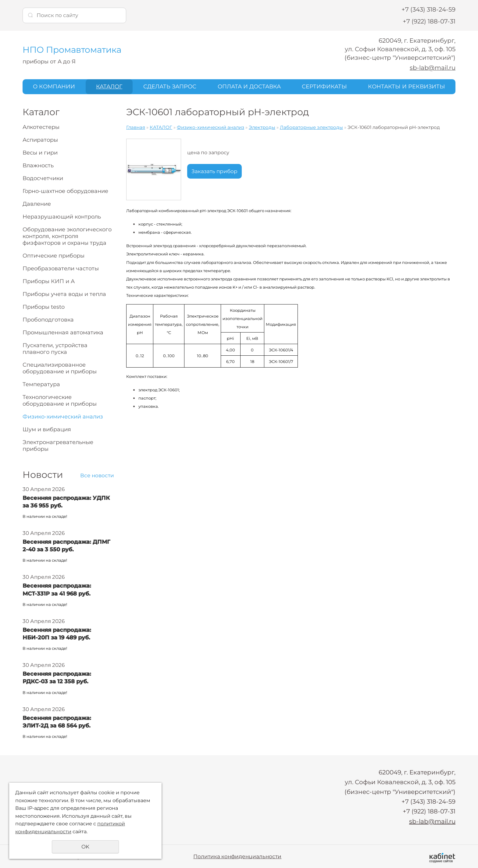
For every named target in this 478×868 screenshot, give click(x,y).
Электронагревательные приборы (58, 445)
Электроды (262, 127)
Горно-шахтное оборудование (65, 191)
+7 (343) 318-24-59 (428, 9)
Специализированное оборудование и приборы (60, 368)
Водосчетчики (43, 178)
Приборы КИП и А (49, 281)
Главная (136, 127)
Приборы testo (44, 307)
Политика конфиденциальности (237, 856)
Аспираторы (40, 140)
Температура (41, 384)
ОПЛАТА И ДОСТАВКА (249, 86)
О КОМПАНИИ (54, 86)
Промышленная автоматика (63, 332)
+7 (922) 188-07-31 (429, 21)
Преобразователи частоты (61, 268)
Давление (37, 204)
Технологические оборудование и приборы (60, 400)
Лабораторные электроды (311, 127)
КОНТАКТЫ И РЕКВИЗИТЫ (407, 86)
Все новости (97, 475)
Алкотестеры (41, 127)
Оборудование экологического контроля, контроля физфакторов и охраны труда (67, 236)
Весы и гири (40, 152)
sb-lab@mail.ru (432, 68)
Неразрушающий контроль (62, 216)
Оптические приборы (54, 255)
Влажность (38, 165)
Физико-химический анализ (63, 416)
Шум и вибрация (47, 429)
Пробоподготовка (48, 319)
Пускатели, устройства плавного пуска (55, 348)
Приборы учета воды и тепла (64, 294)
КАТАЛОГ (109, 86)
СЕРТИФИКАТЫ (324, 86)
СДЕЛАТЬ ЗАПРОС (170, 86)
